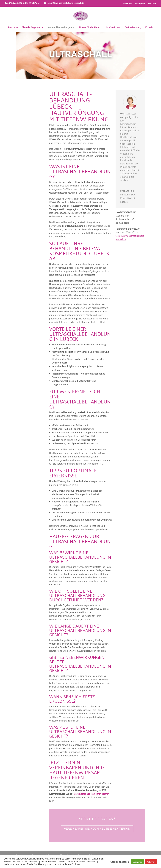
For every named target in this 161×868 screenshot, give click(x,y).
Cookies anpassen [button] (120, 862)
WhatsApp (34, 3)
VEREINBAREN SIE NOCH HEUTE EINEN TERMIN (97, 829)
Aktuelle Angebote (31, 28)
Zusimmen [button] (138, 862)
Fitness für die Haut (89, 28)
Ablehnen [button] (151, 862)
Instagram (140, 4)
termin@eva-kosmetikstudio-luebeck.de (130, 237)
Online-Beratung (133, 28)
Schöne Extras (113, 28)
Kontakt (149, 28)
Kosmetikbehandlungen (60, 28)
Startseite (13, 28)
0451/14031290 (15, 3)
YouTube (152, 4)
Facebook (127, 4)
